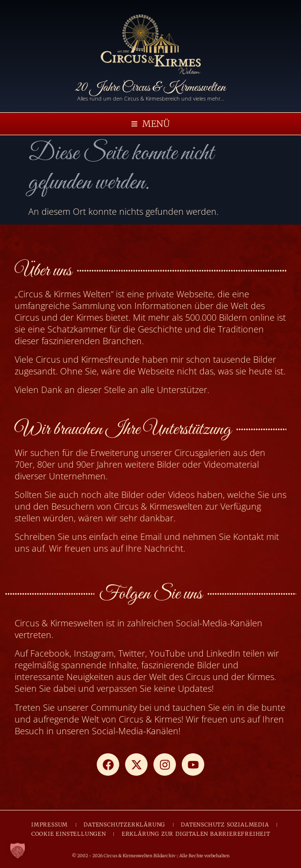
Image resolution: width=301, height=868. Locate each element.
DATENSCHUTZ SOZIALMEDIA (225, 825)
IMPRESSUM (50, 825)
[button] (150, 124)
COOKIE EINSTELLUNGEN (69, 834)
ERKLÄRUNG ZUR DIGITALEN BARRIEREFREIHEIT (196, 834)
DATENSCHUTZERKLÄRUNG (124, 825)
